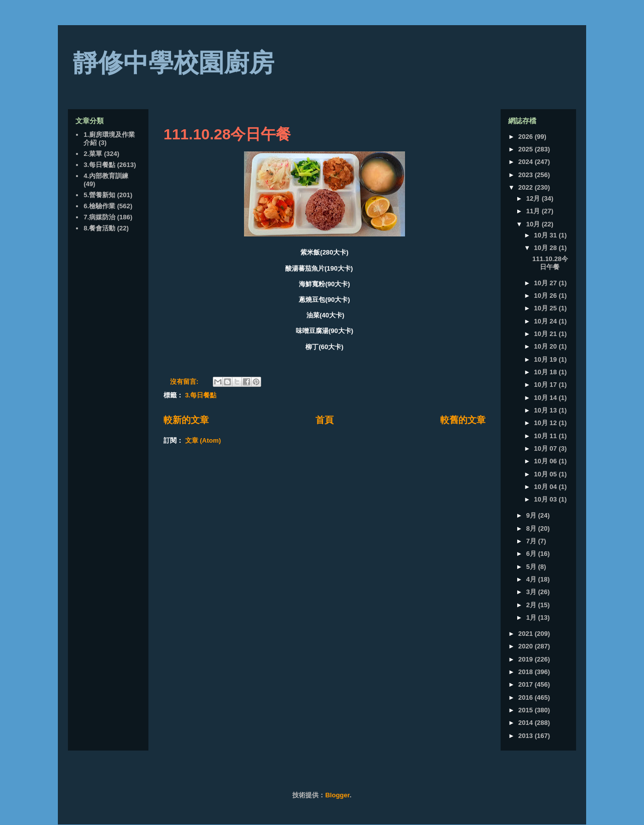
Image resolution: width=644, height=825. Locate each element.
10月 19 (546, 359)
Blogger (337, 795)
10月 (534, 224)
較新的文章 (186, 420)
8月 (532, 528)
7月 (532, 541)
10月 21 (546, 334)
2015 (527, 710)
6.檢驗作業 (99, 206)
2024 (527, 162)
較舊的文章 (463, 420)
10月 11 (546, 436)
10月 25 (546, 308)
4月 (532, 579)
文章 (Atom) (203, 440)
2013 (527, 736)
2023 (527, 175)
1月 (532, 617)
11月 (534, 211)
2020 (527, 646)
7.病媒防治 (99, 217)
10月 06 (546, 461)
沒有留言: (185, 382)
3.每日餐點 (201, 395)
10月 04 (546, 487)
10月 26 (546, 296)
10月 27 (546, 283)
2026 (527, 137)
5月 (532, 567)
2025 (527, 149)
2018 (527, 672)
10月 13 (546, 410)
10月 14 (546, 398)
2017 (527, 684)
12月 (534, 198)
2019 (527, 659)
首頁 (325, 420)
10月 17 (546, 385)
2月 (532, 605)
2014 (527, 723)
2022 (527, 187)
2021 (527, 634)
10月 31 (546, 235)
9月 (532, 515)
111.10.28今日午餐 (227, 134)
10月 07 (546, 448)
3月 (532, 592)
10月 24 (546, 321)
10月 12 (546, 423)
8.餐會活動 (99, 228)
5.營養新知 (99, 195)
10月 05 (546, 474)
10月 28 (546, 248)
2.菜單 (93, 154)
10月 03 (546, 499)
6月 (532, 554)
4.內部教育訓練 (106, 176)
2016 (527, 697)
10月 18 (546, 372)
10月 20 (546, 346)
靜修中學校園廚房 (174, 63)
